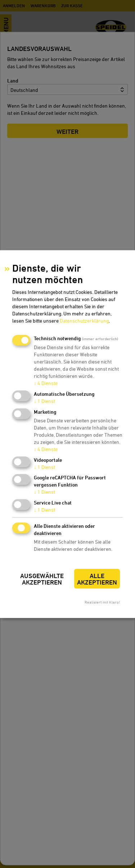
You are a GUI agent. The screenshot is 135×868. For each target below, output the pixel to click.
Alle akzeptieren (97, 579)
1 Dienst (44, 401)
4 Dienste (46, 383)
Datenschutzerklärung (84, 321)
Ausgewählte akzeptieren (42, 579)
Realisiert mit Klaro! (102, 602)
